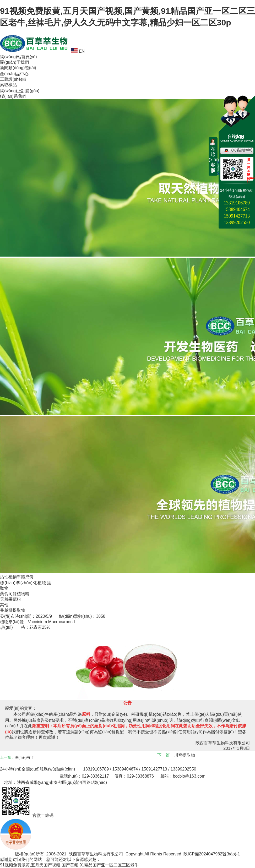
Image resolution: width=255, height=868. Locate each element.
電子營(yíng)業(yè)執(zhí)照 (41, 848)
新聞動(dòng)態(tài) (18, 68)
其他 (4, 605)
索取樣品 (8, 85)
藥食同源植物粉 (15, 594)
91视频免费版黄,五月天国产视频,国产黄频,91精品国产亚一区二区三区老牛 (69, 865)
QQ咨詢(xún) (242, 150)
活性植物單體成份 (17, 577)
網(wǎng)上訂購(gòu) (20, 91)
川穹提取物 (185, 755)
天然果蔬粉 (10, 599)
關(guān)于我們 (14, 62)
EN (78, 51)
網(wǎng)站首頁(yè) (18, 57)
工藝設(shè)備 (13, 79)
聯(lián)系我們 (13, 96)
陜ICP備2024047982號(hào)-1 (212, 854)
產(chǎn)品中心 (14, 74)
